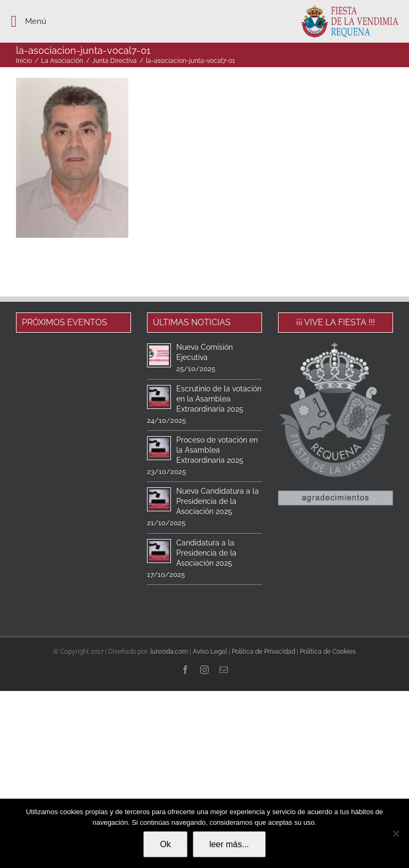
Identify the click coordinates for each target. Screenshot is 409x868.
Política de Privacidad (263, 652)
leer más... (229, 844)
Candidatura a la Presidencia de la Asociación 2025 (206, 553)
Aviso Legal (210, 652)
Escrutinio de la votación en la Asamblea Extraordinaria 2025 (219, 399)
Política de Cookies (328, 652)
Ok (165, 844)
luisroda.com (169, 652)
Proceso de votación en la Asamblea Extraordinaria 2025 (217, 450)
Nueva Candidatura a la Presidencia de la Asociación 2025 (218, 501)
